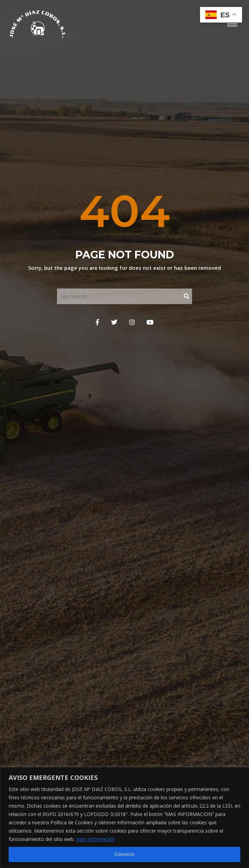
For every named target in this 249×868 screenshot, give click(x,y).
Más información (96, 839)
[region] (124, 818)
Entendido (125, 854)
